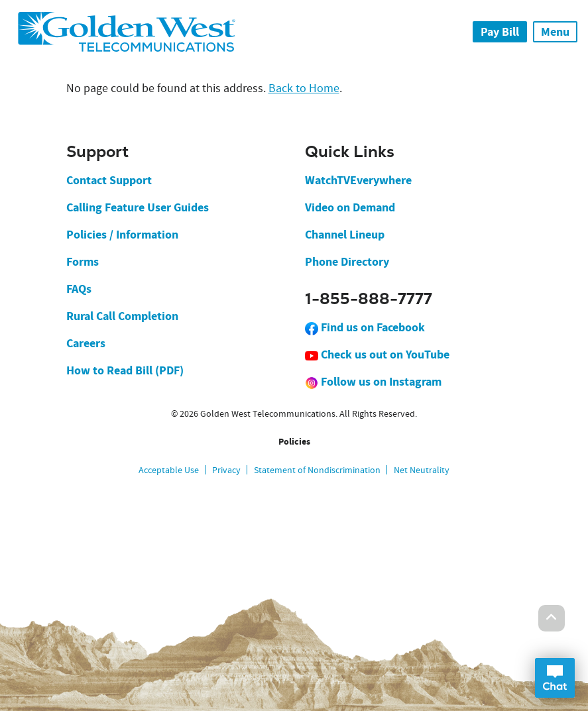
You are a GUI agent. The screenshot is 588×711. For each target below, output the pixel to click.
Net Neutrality (422, 470)
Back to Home (304, 88)
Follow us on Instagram (373, 382)
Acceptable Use (169, 470)
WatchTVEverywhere (358, 180)
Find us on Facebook (365, 327)
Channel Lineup (345, 235)
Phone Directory (347, 262)
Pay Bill (500, 32)
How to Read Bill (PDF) (125, 370)
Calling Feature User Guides (138, 207)
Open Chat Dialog (555, 678)
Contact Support (109, 180)
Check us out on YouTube (377, 355)
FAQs (79, 289)
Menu (555, 32)
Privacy (226, 470)
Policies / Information (122, 235)
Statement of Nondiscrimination (317, 470)
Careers (86, 343)
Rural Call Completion (122, 316)
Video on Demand (350, 207)
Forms (83, 262)
